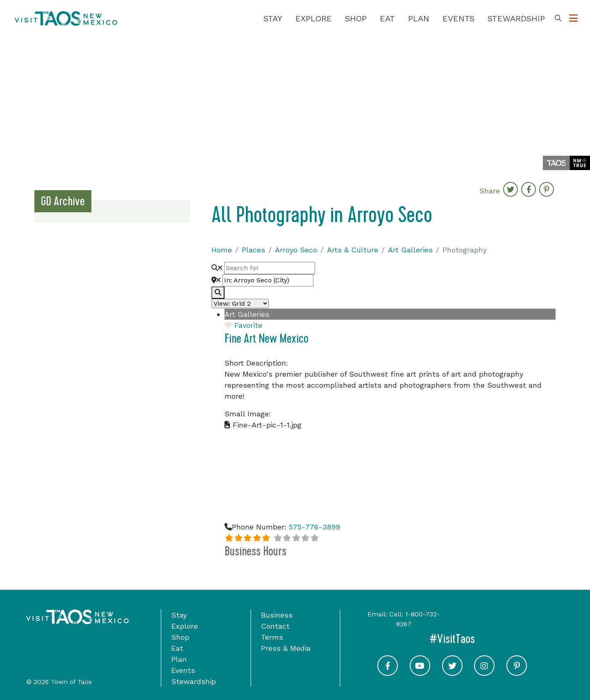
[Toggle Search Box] (558, 18)
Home (222, 250)
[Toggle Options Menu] (573, 18)
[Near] (268, 280)
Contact (275, 626)
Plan (419, 18)
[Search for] (270, 268)
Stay (273, 18)
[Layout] (240, 303)
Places (253, 250)
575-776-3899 (314, 527)
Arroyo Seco (296, 250)
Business (277, 615)
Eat (387, 18)
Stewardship (516, 18)
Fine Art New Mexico (267, 339)
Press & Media (286, 648)
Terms (272, 637)
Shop (356, 18)
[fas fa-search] (218, 293)
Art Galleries (410, 250)
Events (458, 18)
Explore (314, 18)
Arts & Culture (353, 250)
